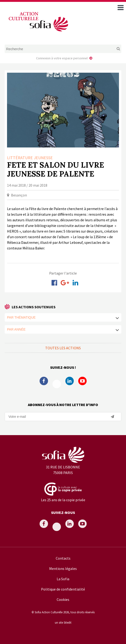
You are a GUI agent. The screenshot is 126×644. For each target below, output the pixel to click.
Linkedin (70, 381)
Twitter (57, 384)
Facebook (44, 381)
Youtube (82, 381)
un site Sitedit (63, 622)
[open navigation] (121, 8)
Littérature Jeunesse (30, 158)
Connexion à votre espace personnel (62, 58)
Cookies (63, 599)
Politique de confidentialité (63, 589)
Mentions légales (63, 569)
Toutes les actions (63, 348)
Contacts (63, 558)
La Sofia (63, 579)
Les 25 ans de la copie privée (63, 500)
